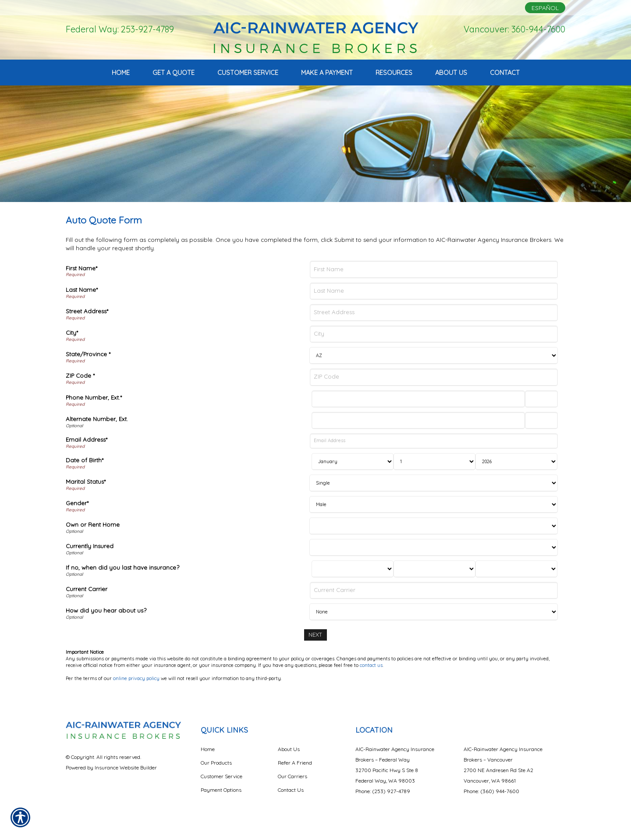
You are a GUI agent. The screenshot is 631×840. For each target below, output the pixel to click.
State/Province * (88, 354)
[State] (434, 356)
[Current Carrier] (434, 590)
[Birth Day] (434, 462)
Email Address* (87, 439)
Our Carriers (292, 776)
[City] (434, 334)
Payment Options (221, 790)
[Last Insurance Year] (516, 569)
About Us (289, 749)
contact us (371, 665)
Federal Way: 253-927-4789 (120, 29)
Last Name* (82, 290)
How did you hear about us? (106, 610)
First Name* (82, 268)
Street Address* (87, 311)
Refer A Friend (295, 763)
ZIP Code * (80, 376)
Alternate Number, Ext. (97, 419)
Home (208, 749)
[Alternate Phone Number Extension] (541, 420)
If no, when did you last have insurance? (122, 567)
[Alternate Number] (418, 420)
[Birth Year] (516, 462)
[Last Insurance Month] (353, 569)
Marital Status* (86, 482)
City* (72, 333)
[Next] (315, 635)
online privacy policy (136, 678)
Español (545, 8)
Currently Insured (90, 546)
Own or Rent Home (93, 525)
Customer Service (222, 776)
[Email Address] (434, 441)
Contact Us (291, 790)
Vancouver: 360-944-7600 (514, 29)
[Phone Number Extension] (541, 399)
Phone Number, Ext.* (94, 397)
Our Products (216, 763)
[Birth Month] (353, 462)
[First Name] (434, 269)
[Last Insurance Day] (434, 569)
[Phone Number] (418, 399)
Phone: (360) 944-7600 (491, 791)
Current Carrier (87, 589)
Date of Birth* (85, 460)
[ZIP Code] (434, 377)
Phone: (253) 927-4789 (383, 791)
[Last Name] (434, 291)
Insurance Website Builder (126, 767)
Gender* (77, 503)
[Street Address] (434, 313)
